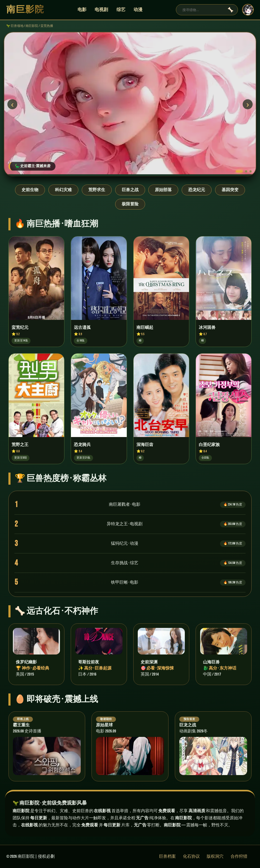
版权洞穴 (215, 857)
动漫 (138, 10)
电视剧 (101, 10)
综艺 (121, 10)
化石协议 (191, 857)
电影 (82, 10)
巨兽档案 (167, 857)
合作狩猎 (239, 857)
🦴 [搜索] (231, 10)
